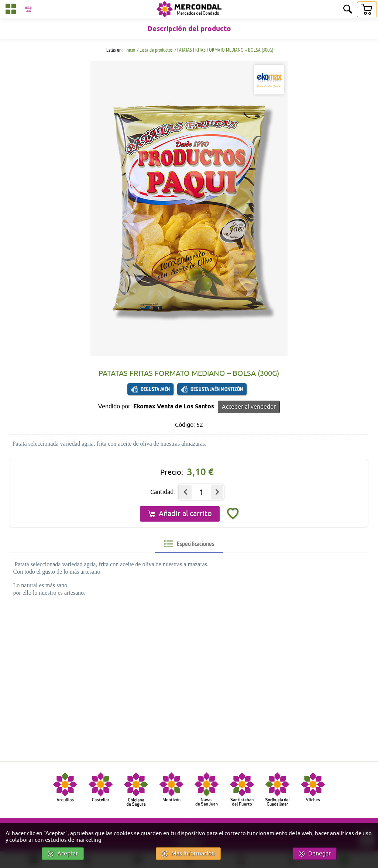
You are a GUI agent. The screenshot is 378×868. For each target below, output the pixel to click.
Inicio (130, 50)
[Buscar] (348, 10)
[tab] (189, 544)
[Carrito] (367, 9)
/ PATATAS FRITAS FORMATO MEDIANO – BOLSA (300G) (224, 50)
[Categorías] (11, 10)
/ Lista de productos (155, 50)
